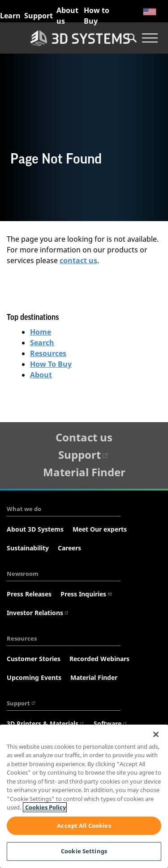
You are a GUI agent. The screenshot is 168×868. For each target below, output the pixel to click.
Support (39, 16)
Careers (69, 548)
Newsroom (23, 574)
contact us (78, 260)
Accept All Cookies (84, 826)
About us (67, 16)
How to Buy (97, 16)
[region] (84, 796)
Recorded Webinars (99, 659)
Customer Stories (34, 659)
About (41, 375)
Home (41, 332)
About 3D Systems (35, 529)
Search (42, 343)
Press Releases (29, 594)
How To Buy (51, 364)
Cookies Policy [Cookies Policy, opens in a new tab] (45, 807)
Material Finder (84, 472)
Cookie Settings (84, 851)
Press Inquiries (86, 594)
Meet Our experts (100, 529)
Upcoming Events (34, 677)
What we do (24, 509)
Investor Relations (38, 613)
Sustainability (28, 548)
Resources (48, 353)
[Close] (156, 734)
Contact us (84, 437)
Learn (10, 16)
